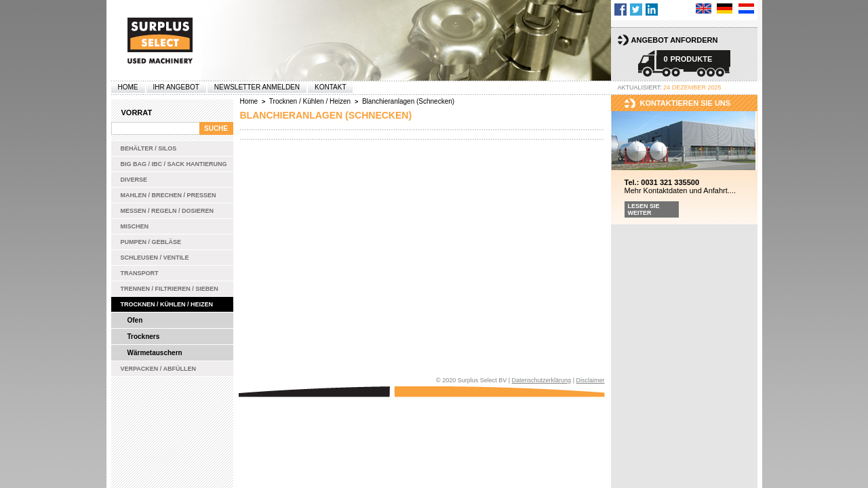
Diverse (134, 180)
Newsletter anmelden (257, 87)
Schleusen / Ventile (155, 258)
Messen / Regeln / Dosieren (167, 211)
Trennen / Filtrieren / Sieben (170, 289)
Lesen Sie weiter (644, 209)
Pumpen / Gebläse (151, 242)
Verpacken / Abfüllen (159, 369)
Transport (140, 273)
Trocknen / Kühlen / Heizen (167, 304)
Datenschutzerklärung (542, 380)
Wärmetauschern (155, 353)
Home (128, 87)
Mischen (135, 226)
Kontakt (330, 87)
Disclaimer (590, 380)
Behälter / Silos (149, 148)
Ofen (135, 320)
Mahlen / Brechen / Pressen (169, 195)
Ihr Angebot (176, 87)
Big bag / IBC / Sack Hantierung (174, 164)
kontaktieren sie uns (686, 103)
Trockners (144, 337)
